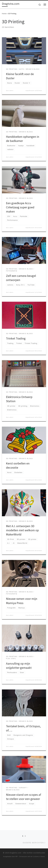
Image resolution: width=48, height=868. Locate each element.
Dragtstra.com (15, 853)
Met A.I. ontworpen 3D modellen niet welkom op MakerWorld (22, 530)
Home (4, 14)
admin (11, 91)
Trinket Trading (16, 338)
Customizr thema (39, 857)
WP (17, 857)
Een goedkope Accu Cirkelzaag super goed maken (20, 207)
